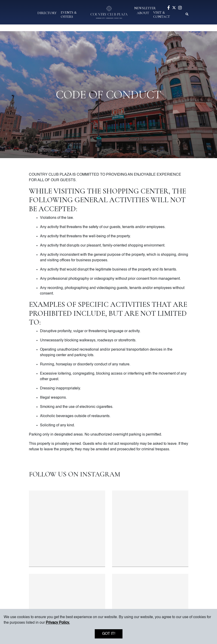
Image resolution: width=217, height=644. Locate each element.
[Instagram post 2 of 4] (150, 529)
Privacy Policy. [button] (58, 623)
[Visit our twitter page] (174, 8)
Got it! (109, 634)
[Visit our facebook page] (169, 8)
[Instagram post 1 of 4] (67, 529)
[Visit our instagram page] (180, 8)
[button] (47, 12)
